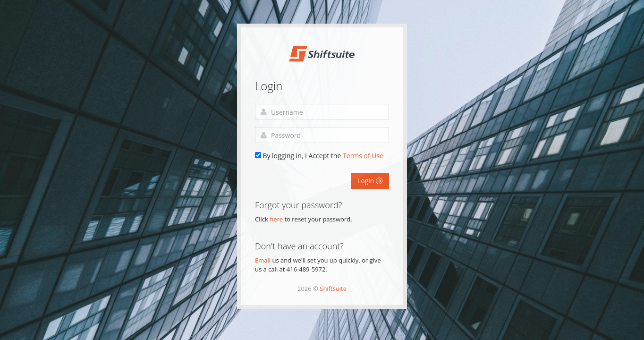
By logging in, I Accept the (323, 156)
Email (263, 260)
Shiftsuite (333, 289)
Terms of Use (363, 156)
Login (370, 181)
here (276, 219)
